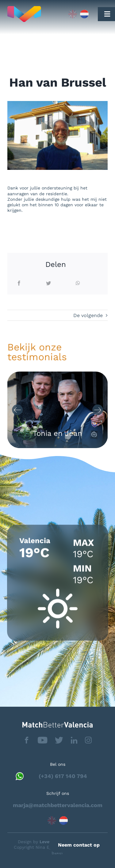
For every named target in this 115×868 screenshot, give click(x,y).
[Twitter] (48, 284)
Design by (38, 842)
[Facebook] (19, 284)
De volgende (88, 315)
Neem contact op (79, 845)
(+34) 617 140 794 (63, 776)
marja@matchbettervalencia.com (58, 805)
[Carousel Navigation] (58, 410)
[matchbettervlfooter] (57, 724)
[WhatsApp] (78, 284)
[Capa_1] (34, 14)
